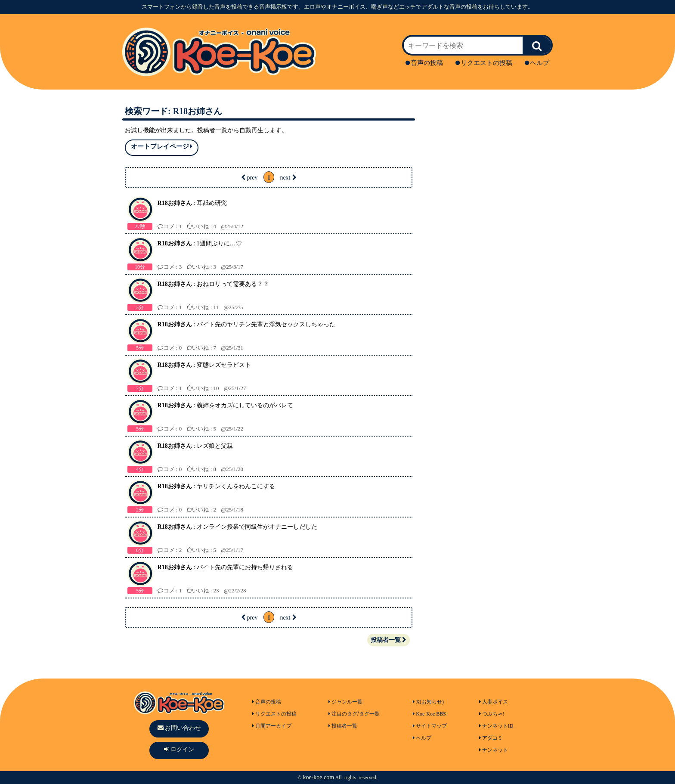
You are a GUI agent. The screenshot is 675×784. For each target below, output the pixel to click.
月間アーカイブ (272, 726)
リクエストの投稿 (484, 63)
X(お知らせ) (428, 702)
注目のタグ (343, 714)
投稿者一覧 (389, 640)
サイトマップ (430, 726)
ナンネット (494, 750)
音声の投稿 (424, 63)
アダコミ (491, 738)
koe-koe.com (318, 777)
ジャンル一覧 (345, 702)
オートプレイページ (162, 147)
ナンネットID (496, 726)
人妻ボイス (494, 702)
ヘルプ (537, 63)
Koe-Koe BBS (429, 714)
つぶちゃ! (492, 714)
